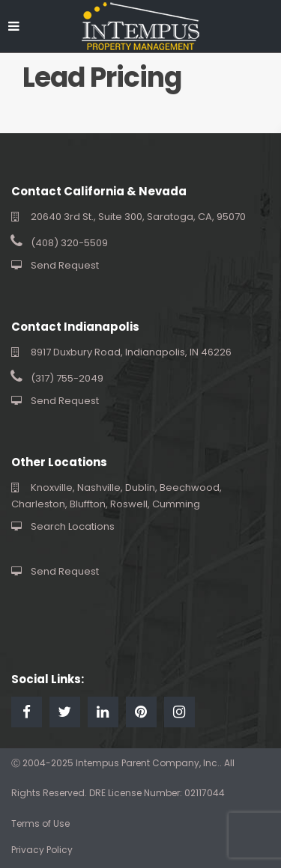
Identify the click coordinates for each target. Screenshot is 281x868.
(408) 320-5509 (69, 243)
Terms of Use (40, 823)
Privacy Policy (42, 850)
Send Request (65, 265)
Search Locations (73, 526)
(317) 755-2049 (67, 378)
